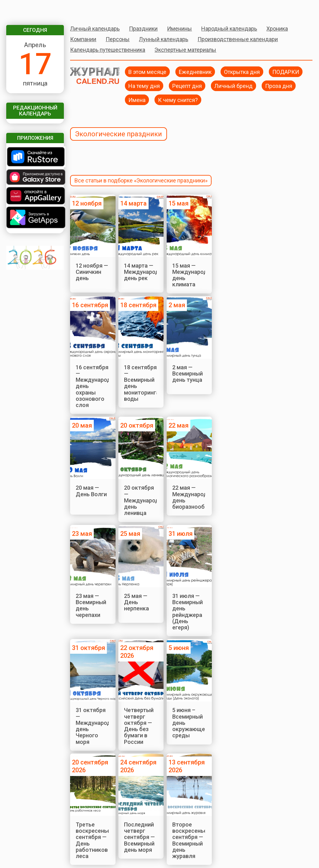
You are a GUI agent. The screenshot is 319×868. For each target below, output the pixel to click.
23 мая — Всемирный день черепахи (91, 605)
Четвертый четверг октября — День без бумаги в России (139, 726)
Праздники (143, 29)
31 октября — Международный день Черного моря (98, 726)
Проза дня (279, 86)
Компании (83, 39)
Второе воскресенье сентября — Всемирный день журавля (190, 840)
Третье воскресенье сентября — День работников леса (93, 840)
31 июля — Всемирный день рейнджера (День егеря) (188, 612)
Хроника (277, 29)
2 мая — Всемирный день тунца (188, 374)
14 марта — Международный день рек (147, 272)
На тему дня (144, 86)
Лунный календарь (164, 39)
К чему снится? (178, 100)
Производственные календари (238, 39)
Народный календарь (229, 29)
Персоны (118, 39)
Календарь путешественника (108, 50)
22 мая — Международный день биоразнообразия (196, 497)
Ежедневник (195, 72)
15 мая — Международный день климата (195, 275)
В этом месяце (147, 72)
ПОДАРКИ (286, 72)
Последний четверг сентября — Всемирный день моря (139, 837)
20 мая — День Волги (91, 491)
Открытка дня (242, 72)
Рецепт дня (187, 86)
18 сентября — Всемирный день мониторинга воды (142, 383)
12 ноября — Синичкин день (92, 272)
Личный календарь (95, 29)
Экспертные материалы (185, 50)
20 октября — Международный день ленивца (147, 500)
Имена (137, 100)
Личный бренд (233, 86)
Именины (179, 29)
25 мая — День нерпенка (136, 602)
